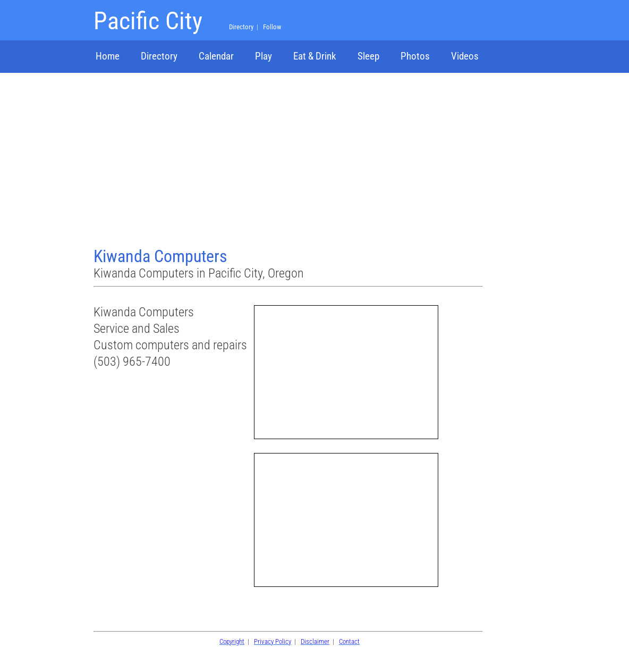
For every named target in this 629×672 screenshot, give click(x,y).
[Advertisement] (290, 161)
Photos (415, 56)
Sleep (368, 56)
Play (263, 56)
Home (108, 56)
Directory (159, 56)
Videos (465, 56)
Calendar (216, 56)
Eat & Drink (315, 56)
